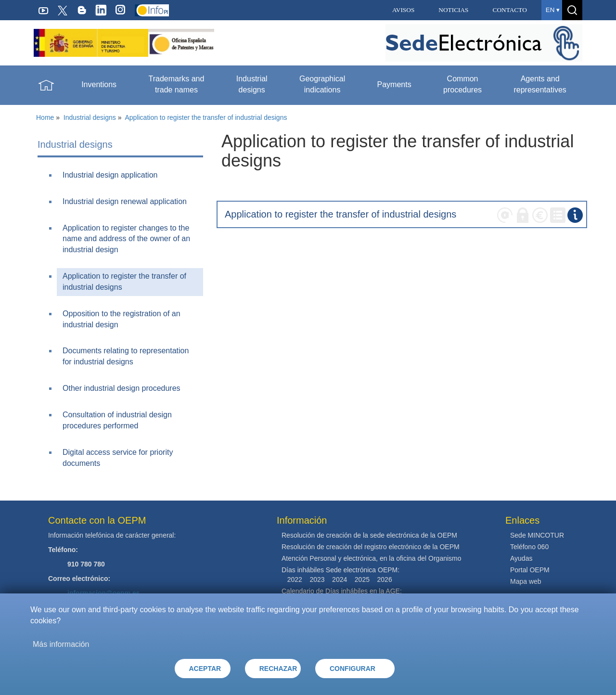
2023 (317, 579)
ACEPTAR (205, 669)
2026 (385, 579)
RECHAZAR (278, 669)
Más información (61, 644)
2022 (295, 579)
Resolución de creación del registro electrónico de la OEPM (371, 547)
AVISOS (403, 10)
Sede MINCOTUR (537, 535)
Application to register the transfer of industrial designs (206, 117)
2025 (362, 579)
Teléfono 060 (529, 547)
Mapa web (526, 581)
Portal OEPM (530, 570)
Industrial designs (90, 117)
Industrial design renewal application (125, 201)
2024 (340, 579)
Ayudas (521, 558)
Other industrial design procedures (122, 388)
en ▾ (553, 10)
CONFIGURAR (353, 669)
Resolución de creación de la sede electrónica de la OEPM (369, 535)
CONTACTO (510, 10)
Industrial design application (110, 175)
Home (45, 117)
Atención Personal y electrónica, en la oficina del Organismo (372, 558)
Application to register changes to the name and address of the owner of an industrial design (126, 239)
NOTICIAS (453, 10)
